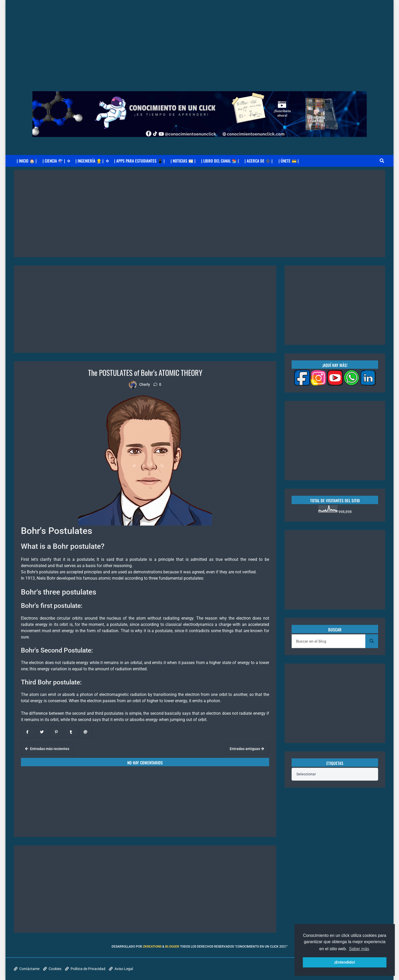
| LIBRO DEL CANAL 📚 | (220, 161)
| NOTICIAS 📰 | (183, 161)
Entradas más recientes (47, 749)
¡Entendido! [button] (345, 962)
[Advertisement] (200, 37)
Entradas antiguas (247, 749)
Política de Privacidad (85, 969)
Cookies (52, 969)
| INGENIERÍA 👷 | (92, 161)
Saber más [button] (359, 949)
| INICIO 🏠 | (27, 161)
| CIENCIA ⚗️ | (56, 161)
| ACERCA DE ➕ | (259, 161)
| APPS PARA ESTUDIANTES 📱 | (139, 161)
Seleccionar (306, 774)
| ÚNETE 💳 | (289, 161)
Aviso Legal (121, 969)
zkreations (152, 947)
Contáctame (27, 969)
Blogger (172, 947)
